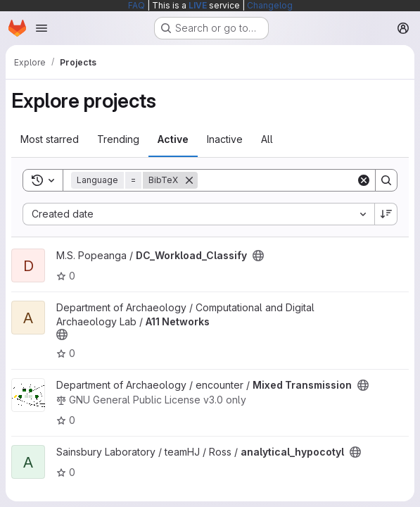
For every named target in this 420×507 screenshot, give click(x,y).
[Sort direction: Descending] (386, 214)
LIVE (198, 5)
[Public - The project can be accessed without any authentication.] (258, 256)
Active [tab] (173, 139)
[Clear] (364, 180)
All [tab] (267, 139)
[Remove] (189, 180)
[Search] (285, 180)
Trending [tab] (118, 139)
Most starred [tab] (50, 139)
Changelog (270, 5)
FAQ (136, 5)
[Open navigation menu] (42, 28)
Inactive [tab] (225, 139)
